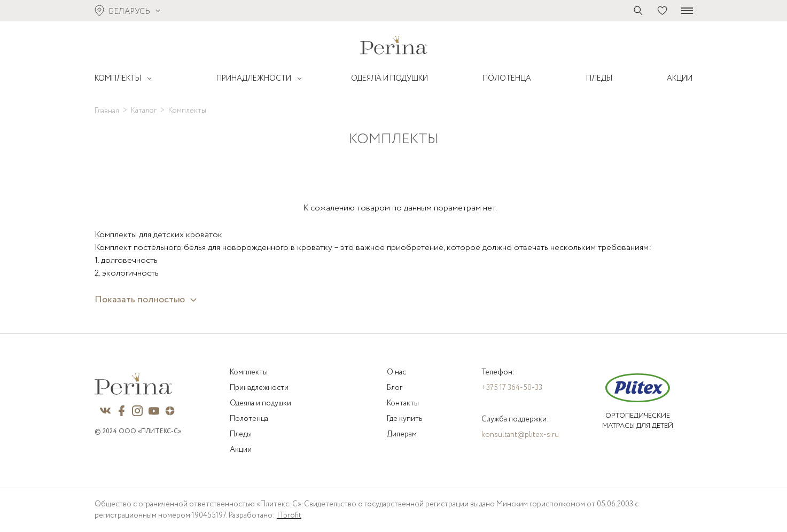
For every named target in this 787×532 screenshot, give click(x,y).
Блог (395, 388)
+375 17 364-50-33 (512, 388)
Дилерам (402, 434)
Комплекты (249, 372)
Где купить (404, 419)
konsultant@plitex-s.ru (520, 435)
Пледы (241, 434)
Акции (241, 450)
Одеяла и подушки (260, 403)
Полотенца (249, 419)
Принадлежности (259, 388)
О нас (396, 372)
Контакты (403, 403)
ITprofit (289, 515)
